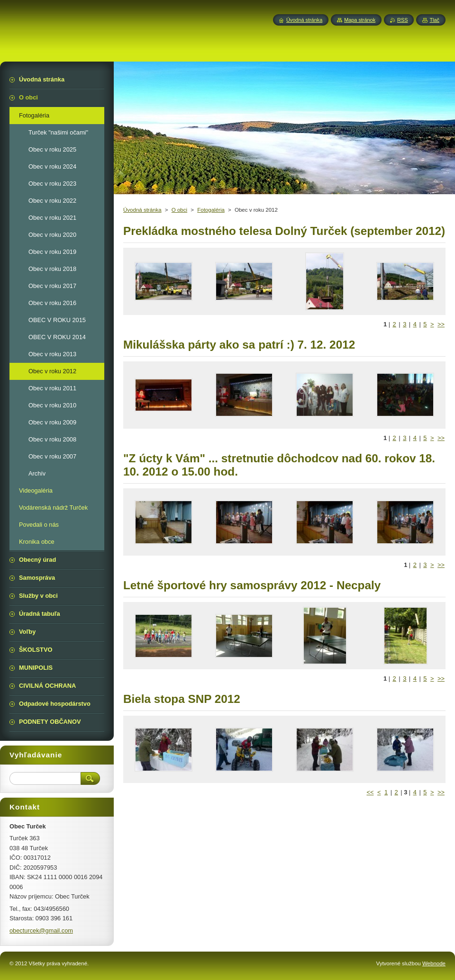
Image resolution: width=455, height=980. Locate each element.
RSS (402, 20)
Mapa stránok (360, 20)
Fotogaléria (211, 210)
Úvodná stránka (142, 210)
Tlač (434, 20)
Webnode (434, 963)
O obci (179, 210)
